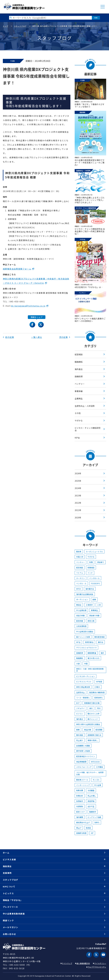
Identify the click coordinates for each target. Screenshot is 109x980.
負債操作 (80, 801)
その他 (78, 413)
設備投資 (79, 376)
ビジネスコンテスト (84, 682)
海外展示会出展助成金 (85, 594)
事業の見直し (93, 740)
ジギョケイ (80, 708)
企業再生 (79, 399)
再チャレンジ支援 (83, 637)
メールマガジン (11, 927)
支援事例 (7, 873)
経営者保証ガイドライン (86, 756)
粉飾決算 (80, 790)
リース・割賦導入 (83, 698)
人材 (99, 605)
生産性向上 (80, 692)
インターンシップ (83, 785)
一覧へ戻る (37, 337)
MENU (103, 7)
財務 (91, 562)
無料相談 (80, 735)
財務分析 (80, 796)
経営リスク (80, 812)
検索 (96, 18)
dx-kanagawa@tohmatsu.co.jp (28, 306)
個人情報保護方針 (83, 963)
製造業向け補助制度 (97, 692)
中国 (86, 664)
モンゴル (96, 780)
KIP (92, 833)
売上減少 (80, 740)
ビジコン (80, 714)
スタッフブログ (20, 26)
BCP (78, 703)
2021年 (78, 510)
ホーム (6, 853)
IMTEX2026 (95, 762)
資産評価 (91, 801)
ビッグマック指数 (94, 817)
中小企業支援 (81, 610)
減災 (91, 708)
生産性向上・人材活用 (85, 406)
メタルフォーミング (84, 767)
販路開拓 (79, 362)
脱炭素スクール (82, 780)
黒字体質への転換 (83, 751)
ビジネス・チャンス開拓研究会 (88, 429)
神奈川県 (91, 621)
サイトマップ (67, 963)
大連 (78, 664)
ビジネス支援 (9, 859)
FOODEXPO (95, 583)
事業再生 (94, 610)
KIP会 (77, 438)
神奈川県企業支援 (83, 687)
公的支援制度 (81, 626)
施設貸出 (7, 866)
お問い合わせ (9, 934)
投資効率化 (98, 698)
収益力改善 (80, 615)
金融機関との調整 (83, 746)
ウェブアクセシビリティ (97, 967)
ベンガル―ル (81, 583)
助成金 (88, 828)
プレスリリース (10, 907)
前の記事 (8, 337)
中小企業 (98, 785)
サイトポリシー (100, 963)
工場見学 (89, 605)
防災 (99, 708)
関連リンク (8, 920)
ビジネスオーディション (86, 676)
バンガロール (94, 578)
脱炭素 (79, 551)
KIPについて (9, 887)
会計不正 (91, 806)
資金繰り (101, 562)
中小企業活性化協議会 (85, 631)
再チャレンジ (93, 719)
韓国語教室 (92, 653)
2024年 (78, 488)
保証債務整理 (81, 762)
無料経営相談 (99, 637)
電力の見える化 (94, 658)
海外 (102, 653)
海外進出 (79, 369)
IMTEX (79, 589)
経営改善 (80, 621)
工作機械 (99, 767)
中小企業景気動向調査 (14, 914)
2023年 (78, 496)
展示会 (101, 642)
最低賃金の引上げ (83, 822)
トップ (6, 26)
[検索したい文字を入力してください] (50, 18)
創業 (94, 599)
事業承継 (79, 391)
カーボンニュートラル (94, 551)
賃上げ (79, 828)
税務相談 (91, 568)
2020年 (78, 518)
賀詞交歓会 (89, 642)
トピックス (8, 893)
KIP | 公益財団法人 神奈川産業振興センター (24, 6)
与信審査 (91, 790)
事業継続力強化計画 (92, 703)
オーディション (82, 599)
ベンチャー (80, 384)
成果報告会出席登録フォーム (17, 269)
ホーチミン (80, 578)
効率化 (97, 822)
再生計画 (88, 730)
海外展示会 (90, 589)
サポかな (79, 421)
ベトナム (80, 573)
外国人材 (80, 557)
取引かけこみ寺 (94, 714)
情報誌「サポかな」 (13, 900)
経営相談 (79, 354)
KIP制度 (99, 682)
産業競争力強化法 (94, 735)
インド (90, 573)
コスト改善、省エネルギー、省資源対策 (90, 773)
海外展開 (80, 817)
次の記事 (65, 337)
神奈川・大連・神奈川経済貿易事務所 (90, 670)
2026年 (78, 473)
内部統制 (80, 806)
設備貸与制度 (81, 833)
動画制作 (93, 812)
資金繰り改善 (94, 615)
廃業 (78, 730)
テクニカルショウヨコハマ (86, 647)
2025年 (78, 481)
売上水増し (92, 796)
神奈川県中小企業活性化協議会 (88, 724)
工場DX (97, 687)
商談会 (79, 605)
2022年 (78, 503)
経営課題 (99, 730)
